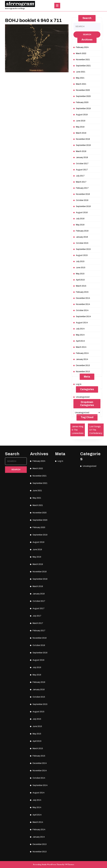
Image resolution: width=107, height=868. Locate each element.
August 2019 (82, 115)
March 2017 (81, 182)
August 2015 (82, 255)
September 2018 (83, 145)
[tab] (57, 6)
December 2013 (83, 365)
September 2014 (83, 317)
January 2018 (82, 157)
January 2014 (82, 359)
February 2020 (82, 102)
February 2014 (82, 353)
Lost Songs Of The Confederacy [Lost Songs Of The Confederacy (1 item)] (96, 430)
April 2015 (80, 280)
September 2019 (83, 109)
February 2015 (82, 292)
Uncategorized (83, 397)
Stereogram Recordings (15, 8)
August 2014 (82, 323)
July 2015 (80, 261)
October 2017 (82, 164)
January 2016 (82, 237)
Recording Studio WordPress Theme (48, 865)
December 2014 (83, 298)
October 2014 (82, 310)
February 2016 (82, 231)
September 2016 (83, 206)
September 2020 (83, 96)
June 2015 (81, 268)
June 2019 (81, 121)
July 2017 (80, 176)
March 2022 (81, 53)
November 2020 (83, 90)
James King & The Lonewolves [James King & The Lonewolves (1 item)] (78, 430)
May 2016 (80, 225)
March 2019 (81, 133)
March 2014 (81, 347)
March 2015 (81, 286)
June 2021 (81, 72)
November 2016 (83, 194)
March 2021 (81, 84)
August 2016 (82, 213)
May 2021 (80, 78)
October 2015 (82, 243)
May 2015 (80, 274)
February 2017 (82, 188)
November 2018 (83, 139)
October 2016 (82, 200)
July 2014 (80, 329)
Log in (79, 384)
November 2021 (83, 60)
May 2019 (80, 127)
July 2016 (80, 219)
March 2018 (81, 151)
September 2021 (83, 66)
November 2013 (83, 372)
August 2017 (82, 170)
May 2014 (80, 335)
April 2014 (80, 341)
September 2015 (83, 249)
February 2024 (82, 47)
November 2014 (83, 304)
